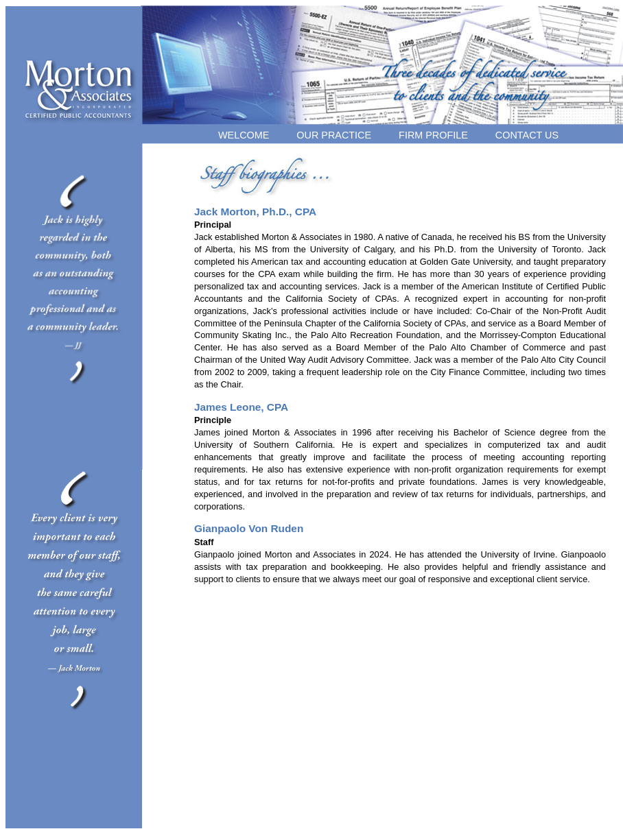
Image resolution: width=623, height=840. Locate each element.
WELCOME (244, 135)
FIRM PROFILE (433, 135)
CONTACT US (527, 135)
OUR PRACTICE (334, 135)
